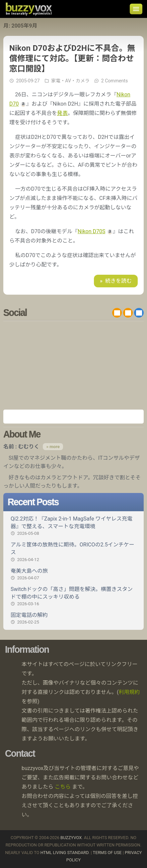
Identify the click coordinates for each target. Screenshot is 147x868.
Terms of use (107, 853)
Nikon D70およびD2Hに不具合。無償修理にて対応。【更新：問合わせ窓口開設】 (72, 58)
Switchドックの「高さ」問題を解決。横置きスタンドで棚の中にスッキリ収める (73, 596)
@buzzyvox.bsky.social (139, 313)
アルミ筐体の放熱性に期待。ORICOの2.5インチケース (73, 552)
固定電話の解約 (73, 619)
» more (53, 447)
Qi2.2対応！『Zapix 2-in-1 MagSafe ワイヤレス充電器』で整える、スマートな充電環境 (73, 526)
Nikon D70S (91, 231)
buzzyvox (29, 9)
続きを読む (118, 281)
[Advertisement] (74, 365)
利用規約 (129, 692)
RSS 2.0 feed (117, 313)
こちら (63, 787)
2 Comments (114, 81)
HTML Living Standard (65, 853)
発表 (62, 113)
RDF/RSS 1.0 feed (128, 313)
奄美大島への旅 (73, 574)
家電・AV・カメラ (70, 81)
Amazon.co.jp (73, 417)
